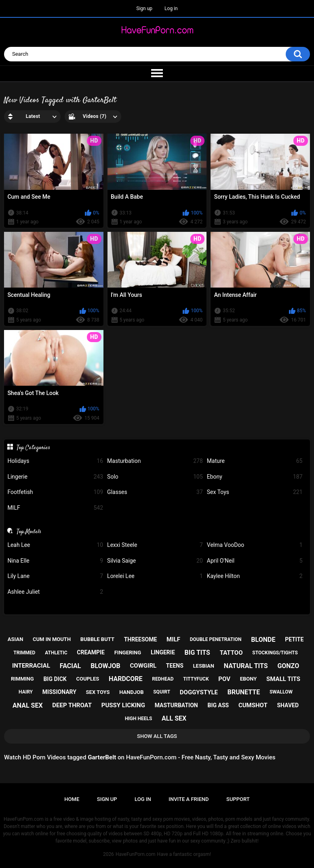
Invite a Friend (189, 799)
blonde (263, 640)
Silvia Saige (155, 561)
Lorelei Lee (155, 576)
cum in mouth (52, 639)
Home (72, 799)
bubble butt (97, 639)
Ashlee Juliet (55, 592)
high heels (138, 719)
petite (294, 639)
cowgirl (143, 666)
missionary (59, 692)
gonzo (288, 666)
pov (224, 679)
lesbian (204, 666)
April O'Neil (255, 561)
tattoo (231, 653)
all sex (174, 718)
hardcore (126, 679)
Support (238, 799)
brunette (244, 692)
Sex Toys (255, 492)
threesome (141, 639)
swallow (281, 692)
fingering (128, 653)
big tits (197, 653)
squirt (162, 692)
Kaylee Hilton (255, 576)
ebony (249, 679)
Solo (155, 477)
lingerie (163, 652)
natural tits (246, 666)
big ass (218, 705)
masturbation (176, 705)
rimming (22, 679)
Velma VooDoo (255, 545)
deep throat (72, 705)
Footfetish (55, 492)
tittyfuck (196, 679)
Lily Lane (55, 576)
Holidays (55, 461)
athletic (56, 653)
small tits (283, 679)
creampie (91, 652)
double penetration (216, 639)
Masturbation (155, 461)
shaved (288, 705)
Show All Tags (157, 736)
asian (16, 639)
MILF (55, 508)
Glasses (155, 492)
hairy (26, 692)
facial (71, 666)
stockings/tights (275, 653)
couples (87, 679)
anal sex (28, 705)
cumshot (253, 705)
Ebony (255, 477)
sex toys (98, 692)
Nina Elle (55, 561)
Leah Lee (55, 545)
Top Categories (33, 448)
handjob (131, 692)
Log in (171, 8)
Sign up (144, 8)
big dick (55, 679)
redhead (163, 679)
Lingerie (55, 477)
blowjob (105, 666)
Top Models (29, 532)
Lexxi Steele (155, 545)
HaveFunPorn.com (136, 854)
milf (173, 639)
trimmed (24, 653)
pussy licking (123, 705)
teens (175, 666)
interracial (31, 666)
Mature (255, 461)
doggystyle (199, 692)
